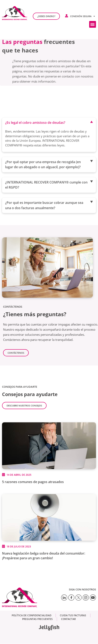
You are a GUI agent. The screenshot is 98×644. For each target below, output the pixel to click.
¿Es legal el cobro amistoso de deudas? (35, 135)
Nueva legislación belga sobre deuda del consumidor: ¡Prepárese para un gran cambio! (44, 556)
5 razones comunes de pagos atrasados (33, 482)
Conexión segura (83, 16)
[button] (93, 24)
